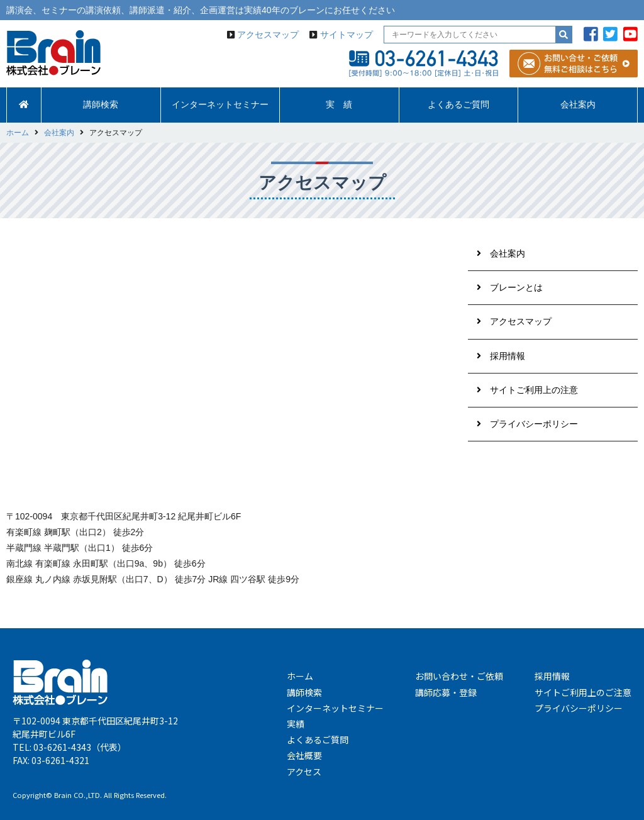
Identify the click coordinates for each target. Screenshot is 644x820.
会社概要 (304, 755)
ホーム (300, 676)
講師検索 (101, 105)
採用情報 (508, 356)
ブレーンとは (516, 287)
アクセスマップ (268, 35)
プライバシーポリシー (534, 424)
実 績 (339, 105)
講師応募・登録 (446, 692)
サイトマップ (347, 35)
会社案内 (578, 105)
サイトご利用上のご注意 (583, 692)
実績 (296, 724)
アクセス (304, 772)
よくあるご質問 (458, 105)
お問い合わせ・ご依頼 (459, 676)
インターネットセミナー (220, 105)
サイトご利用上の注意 (534, 390)
